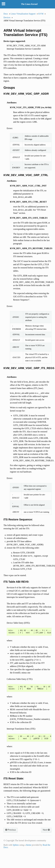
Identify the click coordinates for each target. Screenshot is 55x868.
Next (46, 830)
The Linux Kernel (29, 4)
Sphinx (16, 845)
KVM (41, 14)
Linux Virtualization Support (23, 14)
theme (29, 845)
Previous (11, 830)
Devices (7, 17)
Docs (6, 14)
